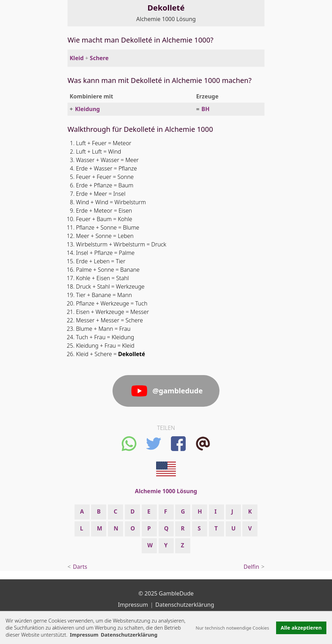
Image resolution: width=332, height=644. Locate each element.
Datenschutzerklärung (185, 605)
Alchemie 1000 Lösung (166, 19)
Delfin (251, 567)
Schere (99, 58)
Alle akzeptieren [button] (301, 628)
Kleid (77, 58)
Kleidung (87, 109)
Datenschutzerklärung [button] (129, 635)
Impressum (84, 635)
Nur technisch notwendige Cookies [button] (232, 628)
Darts (80, 567)
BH (206, 109)
